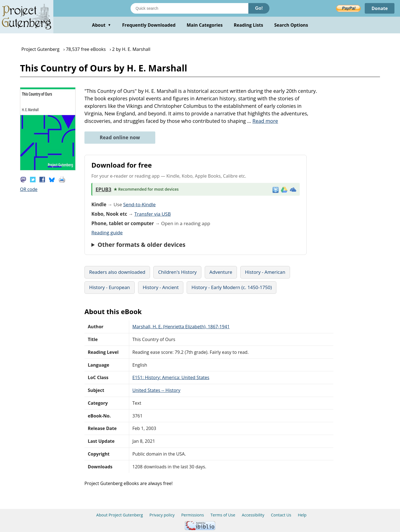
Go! (259, 8)
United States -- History (157, 390)
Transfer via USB (153, 214)
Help (302, 515)
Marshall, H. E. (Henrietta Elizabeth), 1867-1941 (181, 327)
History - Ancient (161, 287)
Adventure (221, 272)
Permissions (192, 515)
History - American (265, 272)
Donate (380, 8)
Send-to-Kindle (139, 204)
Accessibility (253, 515)
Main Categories (205, 25)
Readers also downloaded (117, 272)
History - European (110, 287)
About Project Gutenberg (120, 515)
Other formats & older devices (141, 245)
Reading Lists (249, 25)
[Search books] (189, 8)
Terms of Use (223, 515)
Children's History (177, 272)
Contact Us (281, 515)
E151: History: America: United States (171, 377)
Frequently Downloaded (149, 25)
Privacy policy (162, 515)
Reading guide (107, 233)
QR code (29, 189)
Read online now (120, 137)
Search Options (291, 25)
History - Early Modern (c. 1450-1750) (232, 287)
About (102, 25)
